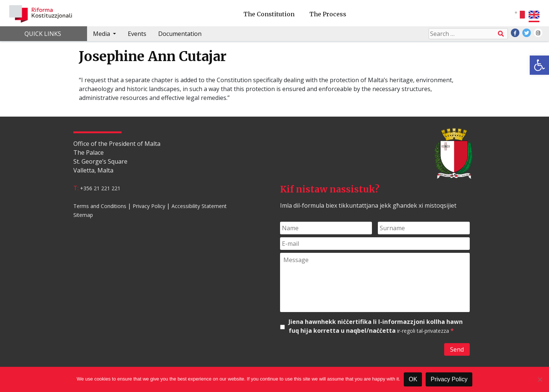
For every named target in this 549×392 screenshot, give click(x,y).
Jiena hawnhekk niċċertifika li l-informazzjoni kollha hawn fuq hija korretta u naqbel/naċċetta (376, 326)
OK (413, 379)
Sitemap (83, 215)
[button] (539, 65)
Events (137, 34)
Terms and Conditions (100, 206)
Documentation (180, 34)
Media (102, 34)
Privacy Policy (149, 206)
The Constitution (269, 14)
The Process (328, 14)
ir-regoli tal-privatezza (423, 331)
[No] (540, 379)
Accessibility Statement (199, 206)
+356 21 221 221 (100, 188)
